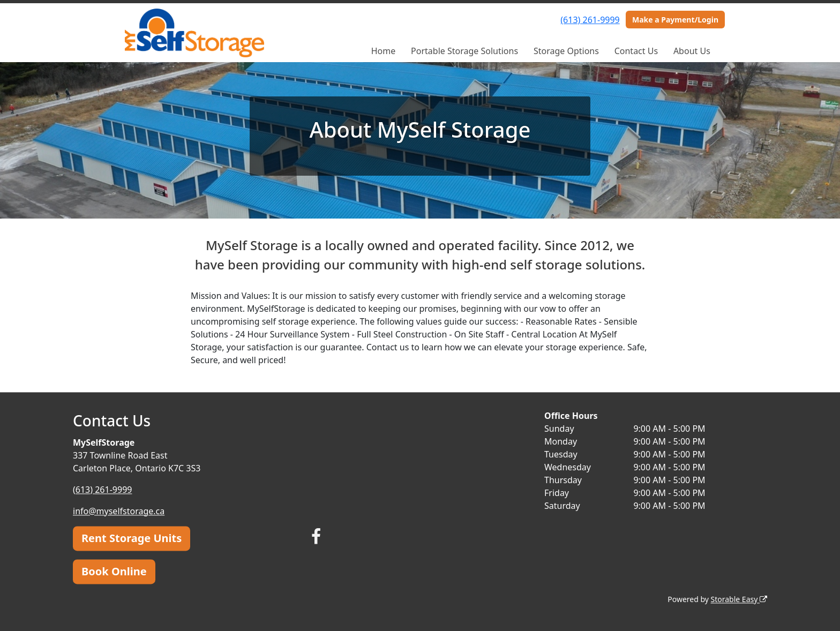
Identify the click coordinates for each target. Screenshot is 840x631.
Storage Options (566, 51)
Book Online (114, 571)
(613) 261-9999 (590, 20)
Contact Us (636, 51)
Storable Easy (739, 599)
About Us (692, 51)
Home (384, 51)
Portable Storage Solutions (464, 51)
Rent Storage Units (132, 538)
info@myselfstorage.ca (119, 511)
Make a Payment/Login (675, 20)
